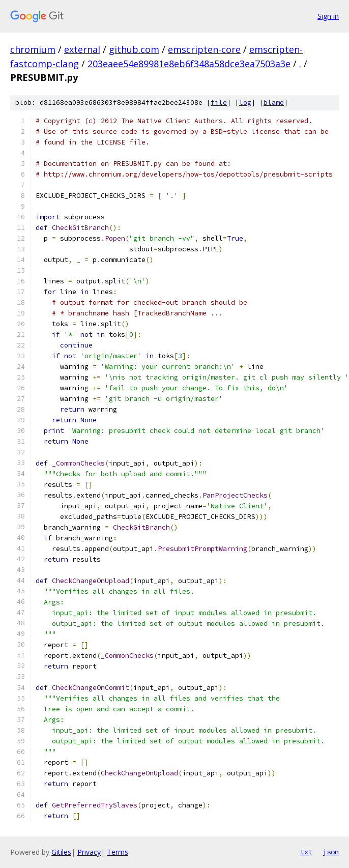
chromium (33, 49)
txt (306, 852)
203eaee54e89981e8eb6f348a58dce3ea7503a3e (189, 64)
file (219, 103)
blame (274, 103)
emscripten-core (204, 49)
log (245, 103)
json (331, 852)
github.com (134, 49)
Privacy (89, 852)
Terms (118, 852)
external (82, 49)
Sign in (328, 16)
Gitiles (61, 852)
